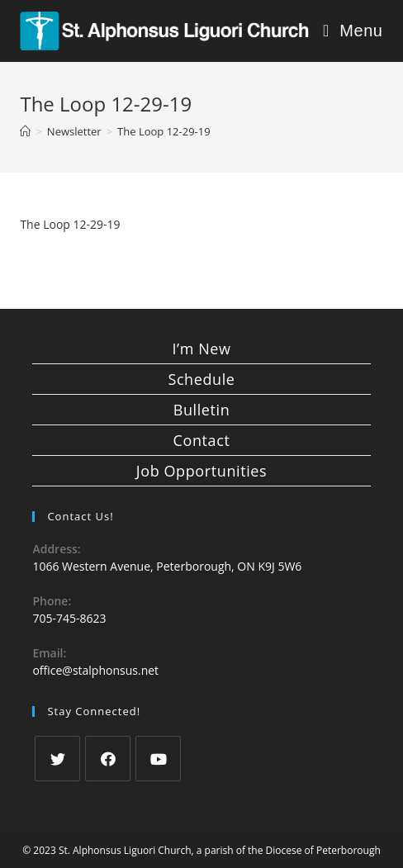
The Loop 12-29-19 (70, 224)
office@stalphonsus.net (95, 670)
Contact (202, 440)
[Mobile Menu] (353, 31)
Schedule (201, 379)
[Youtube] (158, 759)
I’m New (201, 349)
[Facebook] (108, 759)
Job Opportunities (201, 471)
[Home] (25, 131)
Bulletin (202, 410)
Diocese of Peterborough (323, 850)
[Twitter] (57, 759)
